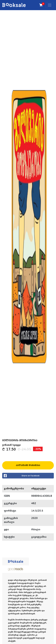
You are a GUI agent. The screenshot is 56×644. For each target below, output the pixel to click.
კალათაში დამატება (28, 465)
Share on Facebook (22, 476)
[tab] (16, 561)
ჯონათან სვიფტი (11, 445)
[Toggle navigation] (50, 5)
